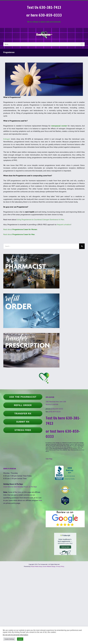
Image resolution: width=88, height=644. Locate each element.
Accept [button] (20, 639)
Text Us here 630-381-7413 (63, 421)
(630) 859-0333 (57, 409)
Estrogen (7, 139)
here (40, 500)
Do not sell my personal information (15, 635)
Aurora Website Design (49, 566)
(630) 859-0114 (54, 412)
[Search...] (41, 246)
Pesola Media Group (36, 566)
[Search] (82, 246)
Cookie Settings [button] (9, 639)
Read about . (20, 229)
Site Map (49, 459)
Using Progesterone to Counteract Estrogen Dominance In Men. (41, 219)
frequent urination (64, 224)
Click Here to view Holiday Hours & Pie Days (20, 487)
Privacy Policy (60, 566)
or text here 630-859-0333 (63, 434)
